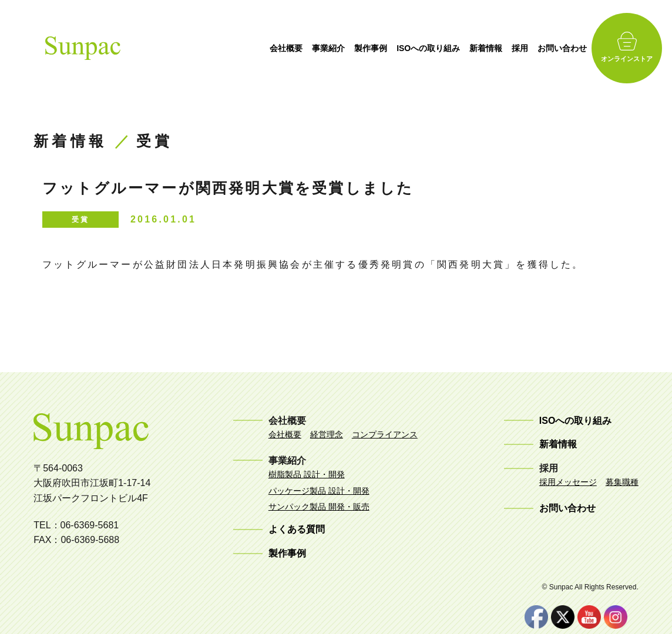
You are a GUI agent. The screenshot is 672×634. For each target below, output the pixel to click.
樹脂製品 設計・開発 (307, 474)
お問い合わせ (566, 48)
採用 (523, 48)
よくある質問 (297, 529)
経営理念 (327, 434)
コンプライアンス (385, 434)
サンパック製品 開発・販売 (319, 507)
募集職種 (622, 482)
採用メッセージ (568, 482)
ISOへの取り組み (431, 48)
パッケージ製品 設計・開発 (319, 491)
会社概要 (289, 48)
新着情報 (489, 48)
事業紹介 (331, 48)
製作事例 (374, 48)
